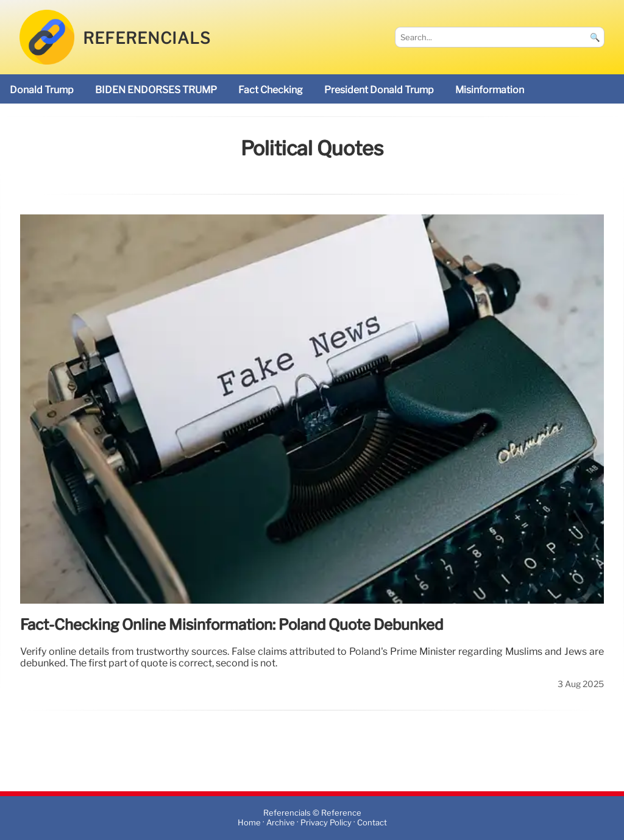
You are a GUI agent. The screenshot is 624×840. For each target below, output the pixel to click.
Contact (372, 823)
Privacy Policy (326, 823)
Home (249, 823)
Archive (281, 823)
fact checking (271, 90)
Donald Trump (42, 90)
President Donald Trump (379, 90)
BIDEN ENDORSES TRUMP (156, 90)
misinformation (490, 90)
